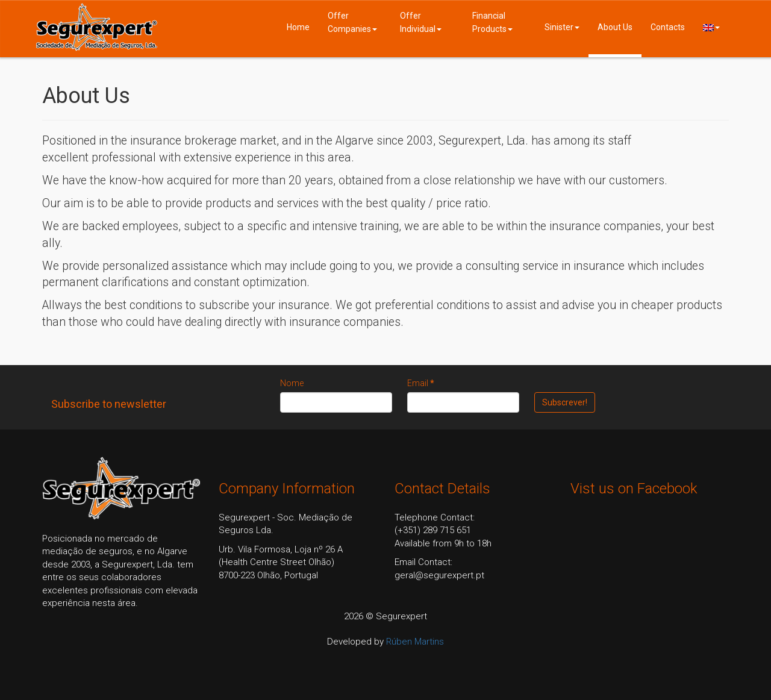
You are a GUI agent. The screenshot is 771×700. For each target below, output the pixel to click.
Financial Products (492, 22)
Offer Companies (352, 22)
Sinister (562, 27)
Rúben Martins (415, 642)
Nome (292, 383)
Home (298, 27)
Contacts (668, 27)
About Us (615, 27)
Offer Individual (421, 22)
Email (421, 383)
